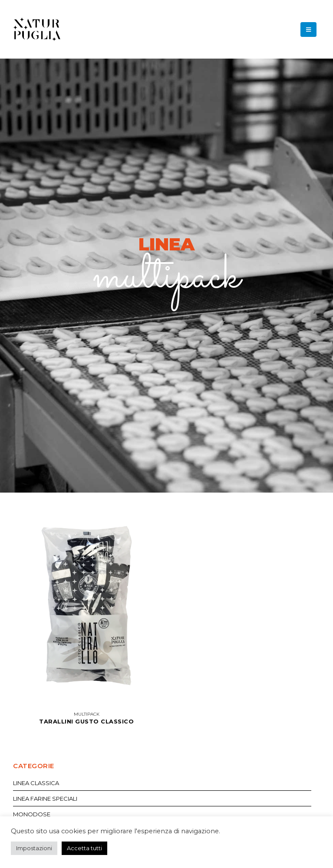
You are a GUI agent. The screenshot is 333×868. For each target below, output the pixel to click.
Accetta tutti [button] (84, 848)
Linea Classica (36, 783)
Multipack (87, 714)
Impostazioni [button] (34, 848)
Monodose (32, 814)
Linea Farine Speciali (45, 799)
